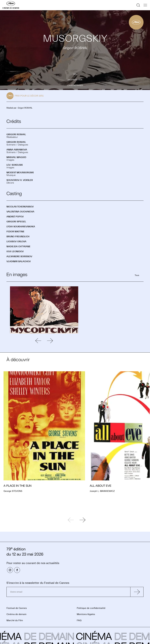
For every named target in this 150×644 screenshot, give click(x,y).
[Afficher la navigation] (145, 5)
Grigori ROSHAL (16, 134)
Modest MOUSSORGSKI (20, 173)
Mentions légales (86, 614)
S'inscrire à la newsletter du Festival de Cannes (38, 583)
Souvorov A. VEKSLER (20, 180)
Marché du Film (15, 620)
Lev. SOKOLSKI (15, 165)
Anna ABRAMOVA (17, 150)
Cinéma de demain (16, 614)
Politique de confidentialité (91, 608)
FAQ (79, 620)
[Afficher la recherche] (138, 5)
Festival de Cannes (17, 608)
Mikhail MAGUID (16, 157)
